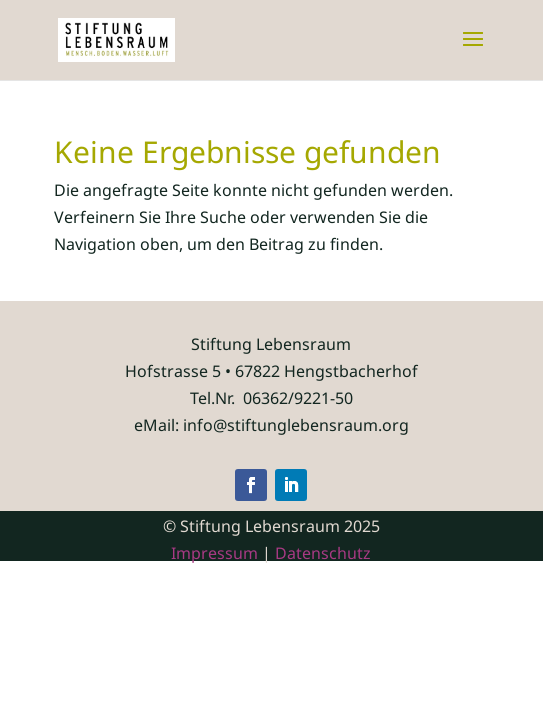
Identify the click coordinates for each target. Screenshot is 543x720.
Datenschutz (323, 553)
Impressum (214, 553)
